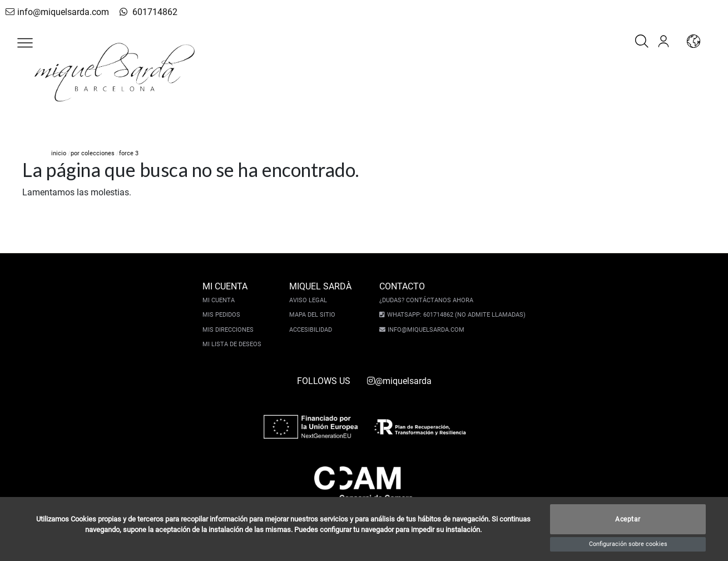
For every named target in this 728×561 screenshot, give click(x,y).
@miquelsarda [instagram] (399, 381)
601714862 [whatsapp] (148, 12)
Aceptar (628, 519)
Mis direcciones (228, 330)
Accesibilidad (311, 330)
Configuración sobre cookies (628, 544)
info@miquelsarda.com (57, 12)
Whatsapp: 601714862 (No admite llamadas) (456, 315)
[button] (25, 43)
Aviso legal (308, 300)
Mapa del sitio (312, 315)
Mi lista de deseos (232, 344)
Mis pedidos (221, 315)
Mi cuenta (219, 300)
